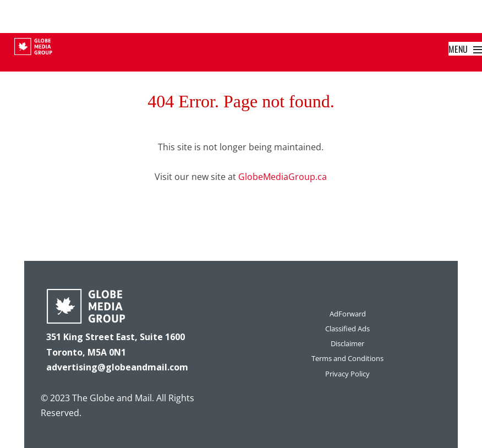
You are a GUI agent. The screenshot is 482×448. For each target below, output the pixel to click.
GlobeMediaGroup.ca (283, 177)
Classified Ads (347, 329)
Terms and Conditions (347, 358)
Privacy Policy (347, 374)
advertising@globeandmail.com (117, 367)
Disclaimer (347, 343)
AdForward (348, 314)
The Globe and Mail (112, 398)
